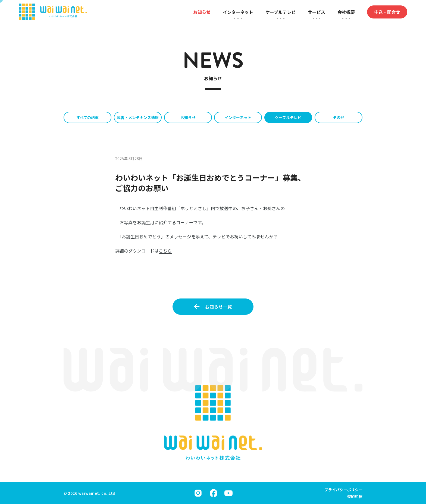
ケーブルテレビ (288, 117)
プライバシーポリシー (343, 490)
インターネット (238, 117)
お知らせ (188, 117)
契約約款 (355, 496)
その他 (339, 117)
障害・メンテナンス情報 (138, 117)
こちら (165, 251)
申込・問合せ (387, 12)
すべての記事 (87, 117)
